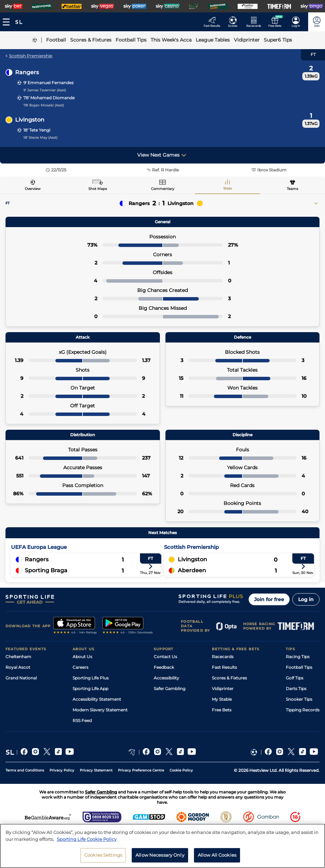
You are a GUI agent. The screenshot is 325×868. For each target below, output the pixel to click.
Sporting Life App (90, 689)
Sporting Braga (46, 570)
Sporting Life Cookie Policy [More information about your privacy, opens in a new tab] (87, 841)
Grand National (21, 678)
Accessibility (166, 678)
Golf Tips (295, 678)
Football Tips (299, 667)
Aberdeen (192, 570)
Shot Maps (98, 189)
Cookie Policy (181, 770)
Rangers (27, 72)
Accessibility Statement (97, 699)
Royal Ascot (18, 667)
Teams (292, 189)
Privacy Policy (62, 770)
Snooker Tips (299, 699)
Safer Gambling (170, 689)
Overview (33, 189)
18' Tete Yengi (37, 130)
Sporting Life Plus (91, 678)
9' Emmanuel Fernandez (48, 83)
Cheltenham (18, 657)
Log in (306, 599)
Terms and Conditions (25, 770)
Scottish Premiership (29, 56)
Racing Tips (298, 657)
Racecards (223, 657)
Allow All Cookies (217, 857)
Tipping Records (303, 710)
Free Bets (222, 710)
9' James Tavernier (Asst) (45, 90)
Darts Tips (296, 689)
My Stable (222, 699)
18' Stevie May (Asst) (40, 138)
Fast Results (224, 667)
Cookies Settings (103, 857)
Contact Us (165, 657)
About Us (82, 657)
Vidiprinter (223, 689)
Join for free (269, 599)
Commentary (162, 189)
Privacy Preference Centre (141, 770)
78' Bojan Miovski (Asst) (44, 105)
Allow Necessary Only (160, 857)
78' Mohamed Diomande (49, 98)
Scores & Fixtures (229, 678)
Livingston (30, 120)
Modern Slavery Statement (100, 710)
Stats (227, 188)
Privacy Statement (96, 770)
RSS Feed (82, 720)
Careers (80, 667)
